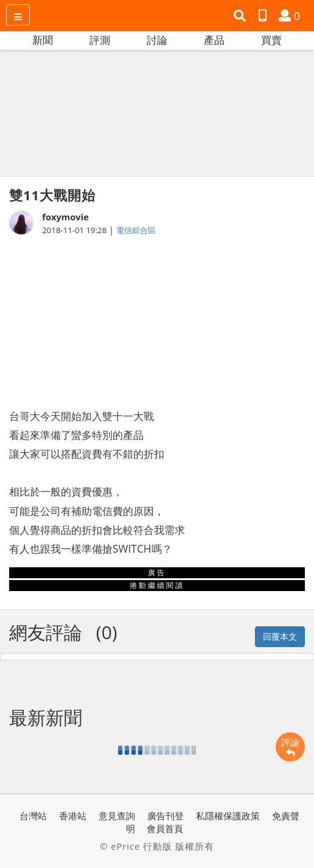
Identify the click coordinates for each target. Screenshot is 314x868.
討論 (157, 40)
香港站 (73, 816)
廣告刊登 (166, 816)
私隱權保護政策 (228, 816)
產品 (214, 40)
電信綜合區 (136, 230)
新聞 (43, 40)
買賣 (271, 40)
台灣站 (33, 816)
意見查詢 (117, 816)
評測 (100, 40)
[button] (241, 16)
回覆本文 (280, 636)
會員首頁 (165, 828)
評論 (290, 747)
